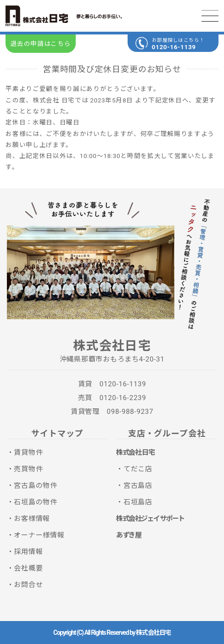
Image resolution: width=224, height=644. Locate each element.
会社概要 (28, 568)
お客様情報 (32, 519)
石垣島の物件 (36, 502)
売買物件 (28, 469)
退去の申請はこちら (40, 44)
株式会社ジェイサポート (150, 519)
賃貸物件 (28, 452)
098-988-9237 (130, 412)
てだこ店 (138, 469)
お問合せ (28, 585)
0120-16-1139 (174, 47)
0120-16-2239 (123, 398)
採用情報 (28, 552)
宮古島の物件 (36, 486)
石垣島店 (138, 502)
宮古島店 (138, 486)
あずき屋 (129, 535)
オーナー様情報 (39, 535)
